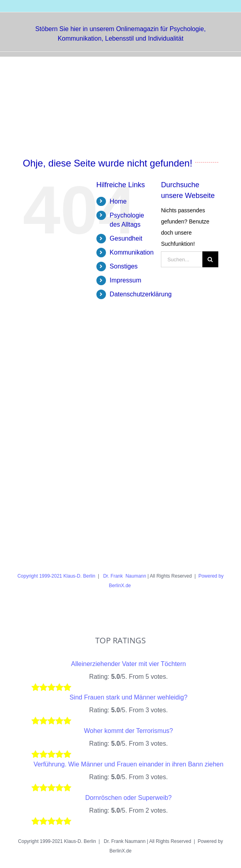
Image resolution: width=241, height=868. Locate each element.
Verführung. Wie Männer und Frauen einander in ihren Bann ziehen (128, 764)
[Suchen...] (181, 259)
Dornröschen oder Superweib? (128, 798)
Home (118, 201)
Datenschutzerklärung (141, 294)
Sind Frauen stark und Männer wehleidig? (128, 697)
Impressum (125, 280)
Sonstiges (123, 266)
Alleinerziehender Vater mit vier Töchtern (128, 664)
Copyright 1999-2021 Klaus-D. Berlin (56, 576)
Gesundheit (126, 238)
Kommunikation (131, 252)
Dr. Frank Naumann (124, 576)
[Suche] (210, 259)
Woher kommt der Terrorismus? (128, 731)
